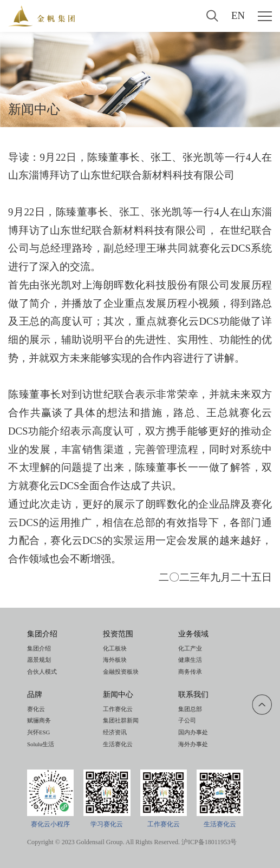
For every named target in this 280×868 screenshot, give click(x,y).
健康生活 (190, 660)
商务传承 (190, 672)
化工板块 (115, 648)
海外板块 (115, 660)
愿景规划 (39, 660)
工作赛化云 (118, 709)
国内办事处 (193, 732)
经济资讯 (115, 732)
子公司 (187, 720)
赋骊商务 (39, 720)
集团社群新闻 (121, 720)
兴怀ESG (38, 732)
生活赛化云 (118, 744)
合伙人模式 (42, 672)
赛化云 (36, 709)
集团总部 (190, 709)
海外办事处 (193, 744)
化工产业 (190, 648)
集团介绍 (39, 648)
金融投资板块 (121, 672)
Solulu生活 (41, 744)
